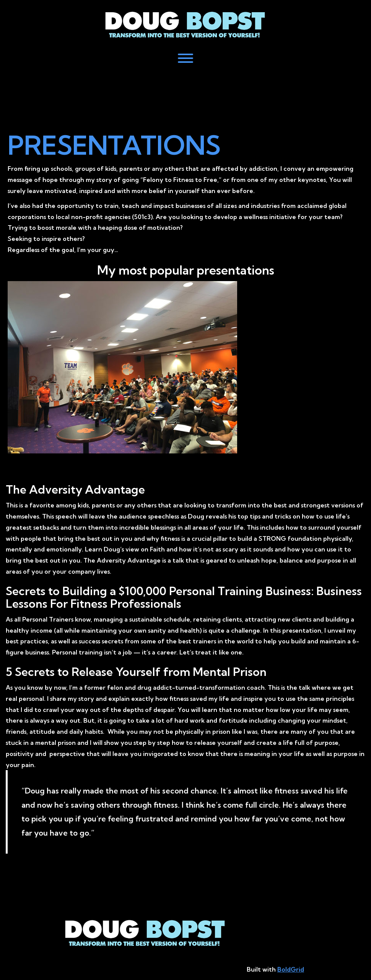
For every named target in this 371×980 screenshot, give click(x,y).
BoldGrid (291, 969)
